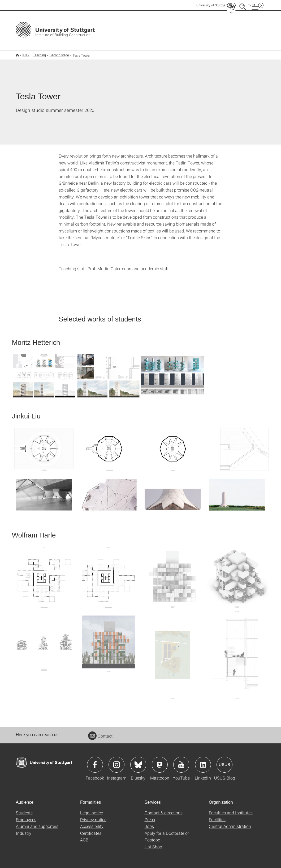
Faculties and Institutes (231, 809)
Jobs (149, 823)
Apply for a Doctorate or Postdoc (167, 833)
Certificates (91, 830)
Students (24, 809)
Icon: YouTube (181, 761)
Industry (24, 830)
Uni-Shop (153, 843)
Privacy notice (93, 816)
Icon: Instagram (116, 761)
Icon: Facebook (95, 761)
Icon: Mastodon (160, 761)
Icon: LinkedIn (203, 761)
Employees (26, 816)
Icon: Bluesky (138, 761)
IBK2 (23, 53)
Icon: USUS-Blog (224, 761)
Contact (100, 732)
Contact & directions (164, 809)
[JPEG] (44, 372)
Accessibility (92, 823)
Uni (212, 5)
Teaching (37, 53)
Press (150, 816)
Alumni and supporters (37, 823)
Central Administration (230, 823)
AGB (84, 836)
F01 (248, 5)
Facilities (217, 816)
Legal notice (92, 809)
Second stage (56, 53)
